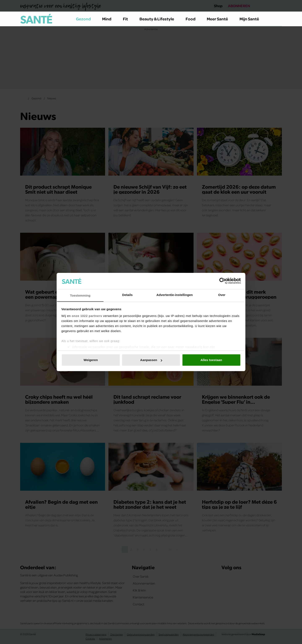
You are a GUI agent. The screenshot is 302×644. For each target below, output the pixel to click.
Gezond (86, 19)
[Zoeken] (279, 19)
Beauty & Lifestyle (159, 19)
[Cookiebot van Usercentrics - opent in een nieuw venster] (222, 281)
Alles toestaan (211, 360)
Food (193, 19)
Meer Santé (220, 19)
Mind (109, 19)
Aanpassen (151, 360)
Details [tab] (128, 295)
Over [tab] (222, 295)
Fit (128, 19)
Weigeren (91, 360)
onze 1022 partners (87, 316)
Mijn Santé (252, 19)
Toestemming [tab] (80, 295)
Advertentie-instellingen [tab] (175, 295)
